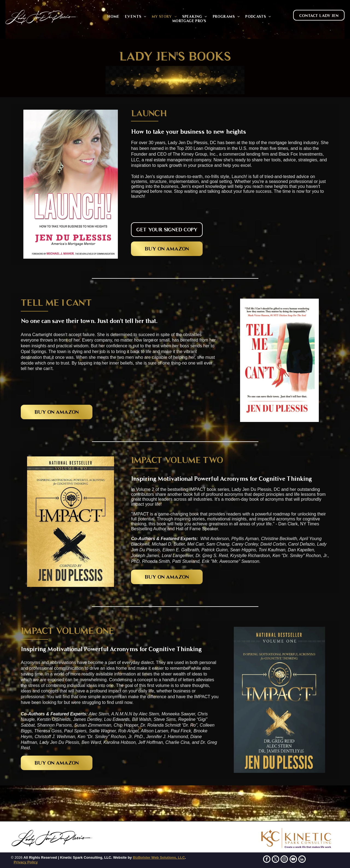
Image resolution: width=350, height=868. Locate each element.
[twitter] (275, 860)
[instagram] (284, 860)
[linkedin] (302, 860)
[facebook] (267, 860)
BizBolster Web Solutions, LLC (159, 857)
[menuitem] (113, 16)
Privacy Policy (26, 862)
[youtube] (293, 860)
